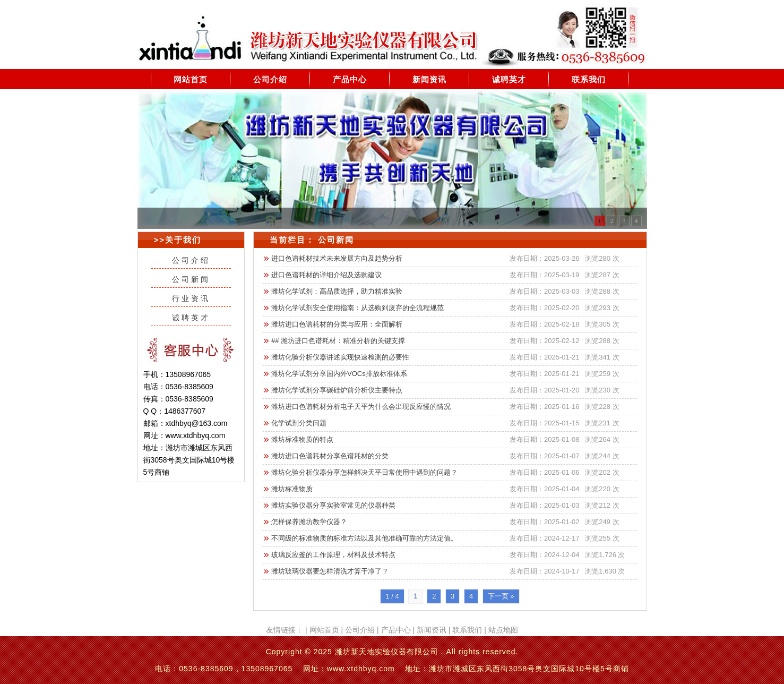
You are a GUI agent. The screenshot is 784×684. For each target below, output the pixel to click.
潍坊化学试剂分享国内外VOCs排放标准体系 (339, 374)
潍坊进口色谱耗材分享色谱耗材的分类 (330, 456)
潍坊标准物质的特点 (302, 439)
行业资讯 (191, 298)
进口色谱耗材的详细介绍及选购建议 (326, 275)
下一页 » (501, 596)
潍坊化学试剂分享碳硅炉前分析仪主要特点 (337, 390)
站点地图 (503, 630)
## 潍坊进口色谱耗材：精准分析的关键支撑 (338, 341)
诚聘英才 (509, 79)
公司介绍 (270, 79)
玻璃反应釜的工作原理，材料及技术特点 (333, 555)
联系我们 (589, 79)
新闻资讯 (429, 79)
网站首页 (191, 79)
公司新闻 (191, 279)
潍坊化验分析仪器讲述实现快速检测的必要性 (340, 357)
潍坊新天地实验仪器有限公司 (387, 652)
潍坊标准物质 (292, 489)
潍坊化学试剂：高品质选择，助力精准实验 (337, 291)
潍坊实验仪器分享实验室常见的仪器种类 (333, 505)
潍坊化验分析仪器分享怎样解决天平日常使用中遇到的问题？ (364, 472)
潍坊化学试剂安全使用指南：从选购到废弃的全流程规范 (357, 308)
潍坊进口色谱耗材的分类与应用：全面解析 (337, 324)
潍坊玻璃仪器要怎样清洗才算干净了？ (330, 571)
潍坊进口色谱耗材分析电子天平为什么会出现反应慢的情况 (361, 407)
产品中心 (350, 79)
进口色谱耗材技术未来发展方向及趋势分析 (337, 258)
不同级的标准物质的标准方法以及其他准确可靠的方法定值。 (364, 538)
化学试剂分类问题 (299, 423)
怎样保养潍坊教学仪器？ (309, 522)
